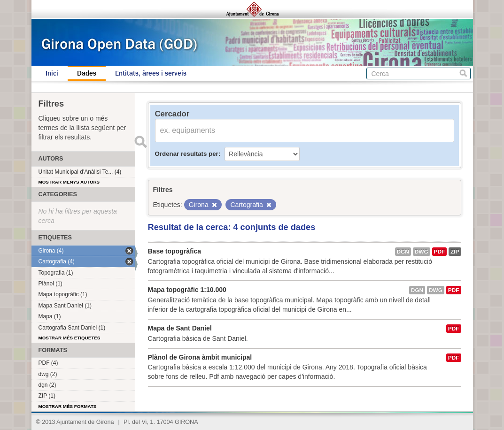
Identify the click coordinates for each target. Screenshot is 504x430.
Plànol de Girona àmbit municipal (200, 357)
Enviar (141, 142)
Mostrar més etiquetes (70, 338)
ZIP (455, 252)
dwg (422, 252)
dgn (403, 252)
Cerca (463, 73)
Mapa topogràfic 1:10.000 (187, 290)
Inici (52, 73)
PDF (440, 252)
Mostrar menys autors (69, 182)
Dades (87, 73)
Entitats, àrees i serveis (151, 73)
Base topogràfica (175, 251)
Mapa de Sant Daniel (180, 328)
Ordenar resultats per (187, 154)
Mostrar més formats (68, 406)
